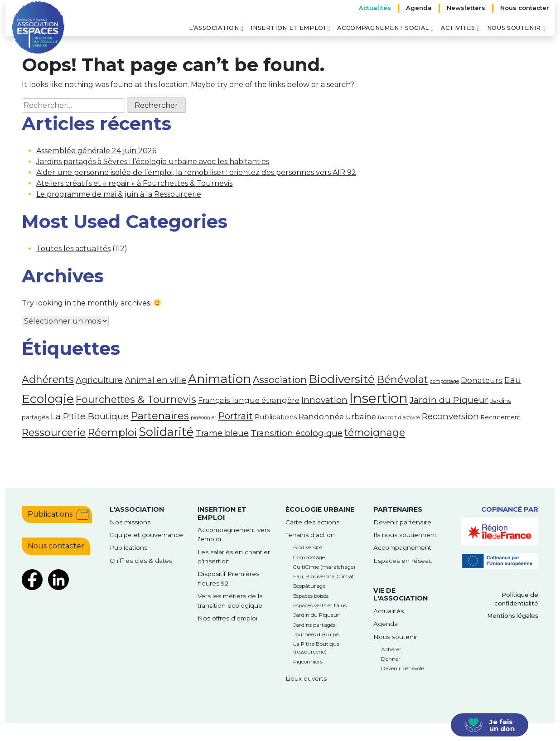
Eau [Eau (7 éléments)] (513, 380)
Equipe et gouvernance (146, 535)
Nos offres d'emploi (227, 618)
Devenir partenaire (402, 522)
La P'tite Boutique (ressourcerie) (316, 648)
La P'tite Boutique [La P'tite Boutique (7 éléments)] (90, 416)
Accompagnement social (383, 28)
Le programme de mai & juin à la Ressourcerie (119, 194)
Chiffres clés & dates (141, 561)
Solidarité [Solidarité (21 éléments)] (166, 432)
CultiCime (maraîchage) (324, 567)
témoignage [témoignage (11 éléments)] (375, 432)
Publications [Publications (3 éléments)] (276, 417)
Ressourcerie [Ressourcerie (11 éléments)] (54, 432)
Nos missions (130, 522)
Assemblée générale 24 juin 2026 (96, 151)
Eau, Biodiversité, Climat (324, 576)
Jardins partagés (314, 625)
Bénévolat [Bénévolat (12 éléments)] (402, 379)
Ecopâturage (309, 586)
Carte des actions (312, 522)
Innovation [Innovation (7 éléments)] (324, 400)
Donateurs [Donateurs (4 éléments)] (482, 380)
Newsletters (466, 8)
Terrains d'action (310, 535)
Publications (50, 514)
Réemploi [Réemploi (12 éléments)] (112, 432)
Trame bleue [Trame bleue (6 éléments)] (222, 433)
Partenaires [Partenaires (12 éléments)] (160, 416)
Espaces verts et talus (320, 605)
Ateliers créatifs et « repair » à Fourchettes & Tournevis (134, 183)
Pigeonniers (308, 662)
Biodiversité (308, 547)
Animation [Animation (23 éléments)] (220, 379)
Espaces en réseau (403, 561)
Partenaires (398, 509)
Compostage (309, 557)
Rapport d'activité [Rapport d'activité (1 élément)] (399, 418)
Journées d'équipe (316, 634)
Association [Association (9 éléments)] (280, 380)
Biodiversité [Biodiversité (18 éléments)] (342, 379)
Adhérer (391, 649)
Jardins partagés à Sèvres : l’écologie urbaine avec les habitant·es (153, 162)
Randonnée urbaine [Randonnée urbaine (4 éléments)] (337, 417)
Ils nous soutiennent (405, 535)
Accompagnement (402, 547)
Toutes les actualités (73, 249)
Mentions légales (513, 616)
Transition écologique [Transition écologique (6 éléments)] (297, 433)
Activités (458, 28)
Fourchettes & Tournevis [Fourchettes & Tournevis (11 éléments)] (136, 399)
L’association (214, 28)
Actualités (375, 8)
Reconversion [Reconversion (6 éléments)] (450, 416)
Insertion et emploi (288, 28)
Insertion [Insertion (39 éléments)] (379, 398)
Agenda (419, 8)
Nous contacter (525, 8)
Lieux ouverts (306, 678)
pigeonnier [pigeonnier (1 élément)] (203, 418)
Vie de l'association (401, 594)
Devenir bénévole (403, 668)
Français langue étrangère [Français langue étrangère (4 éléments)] (249, 400)
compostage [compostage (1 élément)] (444, 381)
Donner (391, 659)
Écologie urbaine (320, 509)
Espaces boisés (311, 596)
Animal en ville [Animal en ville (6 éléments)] (155, 380)
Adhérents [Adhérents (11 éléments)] (48, 379)
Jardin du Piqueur (316, 615)
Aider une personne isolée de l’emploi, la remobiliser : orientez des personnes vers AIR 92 (196, 172)
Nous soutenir (514, 28)
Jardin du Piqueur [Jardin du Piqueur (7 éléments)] (449, 400)
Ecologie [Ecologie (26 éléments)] (48, 399)
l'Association (137, 509)
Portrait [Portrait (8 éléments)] (235, 416)
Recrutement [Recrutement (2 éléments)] (501, 417)
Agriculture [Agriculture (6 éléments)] (99, 380)
